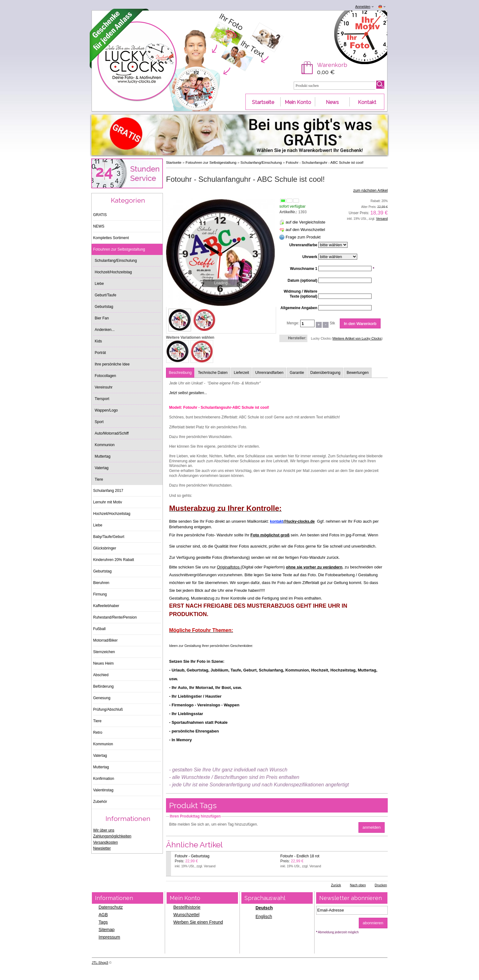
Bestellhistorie (187, 907)
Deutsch (264, 908)
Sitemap (107, 930)
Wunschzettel (187, 915)
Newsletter (102, 848)
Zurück (336, 885)
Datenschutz (111, 907)
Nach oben (358, 885)
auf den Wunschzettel (305, 230)
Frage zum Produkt (303, 237)
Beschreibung (180, 373)
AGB (103, 915)
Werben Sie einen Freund (198, 922)
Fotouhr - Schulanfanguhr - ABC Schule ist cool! (325, 162)
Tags (103, 922)
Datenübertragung (325, 373)
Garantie (297, 373)
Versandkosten (105, 842)
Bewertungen (358, 373)
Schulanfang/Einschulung (261, 162)
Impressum (109, 937)
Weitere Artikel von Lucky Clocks (357, 338)
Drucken (381, 885)
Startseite (174, 162)
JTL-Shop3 (100, 963)
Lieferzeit (242, 373)
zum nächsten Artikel (370, 191)
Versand (382, 219)
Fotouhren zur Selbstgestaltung (211, 162)
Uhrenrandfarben (269, 373)
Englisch (264, 916)
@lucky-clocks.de (299, 521)
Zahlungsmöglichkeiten (112, 836)
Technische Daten (213, 373)
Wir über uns (104, 830)
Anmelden (363, 7)
